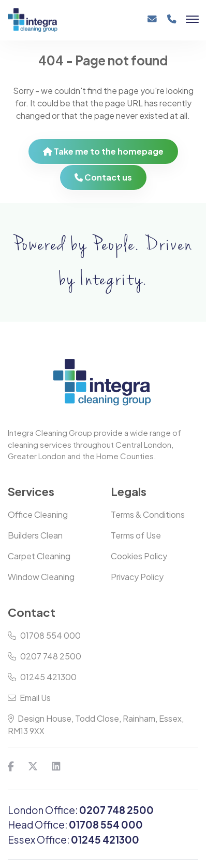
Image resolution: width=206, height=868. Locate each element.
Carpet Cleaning (39, 556)
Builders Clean (35, 535)
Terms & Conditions (148, 514)
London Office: (81, 810)
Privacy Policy (137, 577)
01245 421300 (42, 677)
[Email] (152, 23)
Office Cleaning (38, 514)
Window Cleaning (41, 577)
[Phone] (172, 23)
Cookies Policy (139, 556)
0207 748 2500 (45, 656)
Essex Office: (73, 839)
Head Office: (75, 824)
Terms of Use (136, 535)
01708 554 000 (44, 635)
